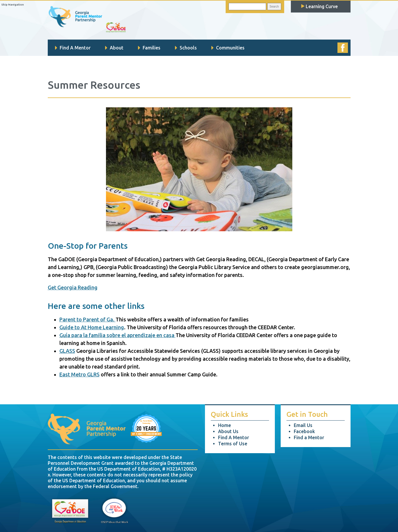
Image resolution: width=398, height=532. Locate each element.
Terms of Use (233, 444)
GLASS (67, 351)
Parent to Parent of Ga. (87, 319)
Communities (228, 48)
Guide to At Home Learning (92, 327)
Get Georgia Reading (73, 287)
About (114, 48)
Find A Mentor (73, 48)
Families (149, 48)
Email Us (303, 425)
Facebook (304, 431)
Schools (186, 48)
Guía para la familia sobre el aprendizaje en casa (117, 335)
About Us (228, 431)
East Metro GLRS (79, 374)
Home (224, 425)
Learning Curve (319, 6)
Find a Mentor (309, 437)
